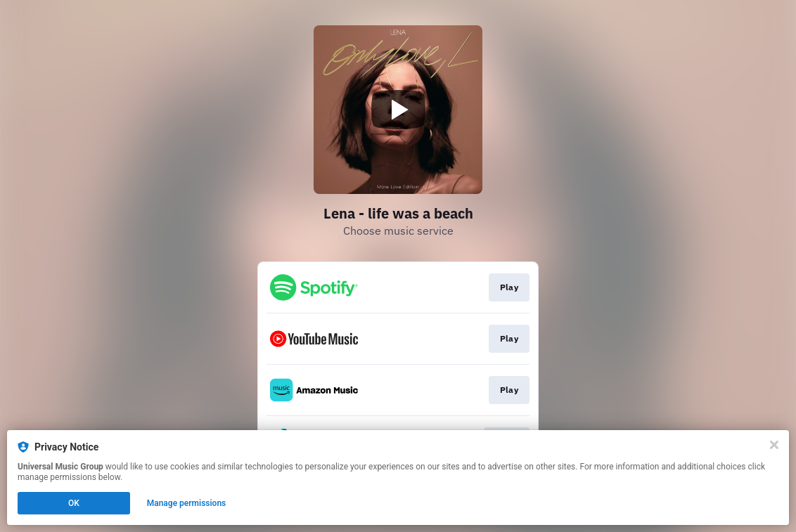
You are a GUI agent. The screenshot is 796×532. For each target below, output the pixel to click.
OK (74, 503)
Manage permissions (187, 503)
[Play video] (398, 110)
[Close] (774, 445)
